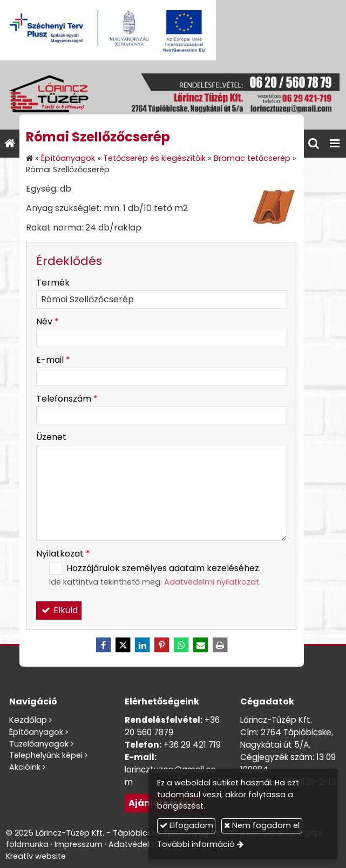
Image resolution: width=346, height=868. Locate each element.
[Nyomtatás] (220, 645)
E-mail (53, 360)
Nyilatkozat (63, 554)
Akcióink (25, 767)
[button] (335, 144)
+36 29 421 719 (192, 745)
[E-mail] (201, 645)
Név (48, 321)
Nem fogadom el (262, 825)
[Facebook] (104, 645)
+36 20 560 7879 (172, 726)
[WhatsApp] (181, 645)
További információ (196, 844)
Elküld (59, 610)
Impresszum (79, 844)
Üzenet (51, 437)
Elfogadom (186, 825)
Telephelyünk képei (46, 755)
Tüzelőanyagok (39, 744)
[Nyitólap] (173, 95)
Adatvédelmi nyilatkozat (212, 582)
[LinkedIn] (143, 645)
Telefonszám (67, 399)
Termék (53, 283)
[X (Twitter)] (123, 645)
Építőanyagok (36, 732)
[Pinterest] (162, 645)
